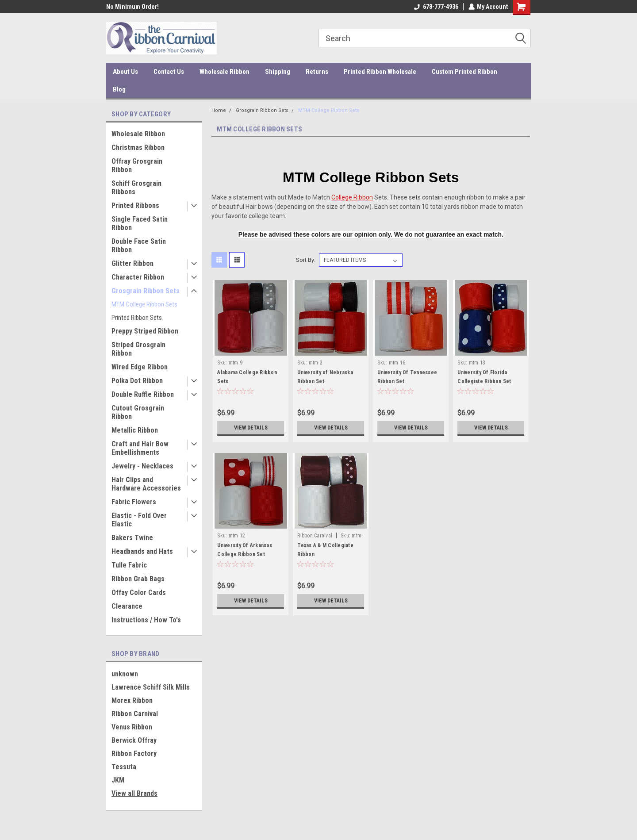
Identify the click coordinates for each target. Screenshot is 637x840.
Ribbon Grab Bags (138, 579)
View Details (251, 428)
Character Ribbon (138, 277)
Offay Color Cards (139, 593)
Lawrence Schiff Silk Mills (151, 687)
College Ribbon (352, 197)
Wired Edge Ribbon (140, 367)
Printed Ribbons (135, 205)
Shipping (278, 72)
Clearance (127, 606)
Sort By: (306, 260)
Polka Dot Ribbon (137, 381)
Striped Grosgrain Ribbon (138, 349)
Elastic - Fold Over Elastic (139, 520)
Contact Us (169, 72)
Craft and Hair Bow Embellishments (140, 448)
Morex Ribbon (132, 700)
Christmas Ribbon (138, 148)
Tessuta (124, 767)
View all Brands (134, 793)
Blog (119, 89)
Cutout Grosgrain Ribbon (138, 412)
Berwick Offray (134, 740)
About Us (125, 72)
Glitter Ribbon (132, 263)
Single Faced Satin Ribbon (140, 223)
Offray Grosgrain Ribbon (137, 165)
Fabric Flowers (134, 502)
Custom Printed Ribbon (464, 72)
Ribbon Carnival (135, 714)
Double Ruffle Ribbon (143, 394)
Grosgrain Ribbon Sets (146, 291)
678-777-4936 (436, 7)
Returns (317, 72)
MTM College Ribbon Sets (144, 304)
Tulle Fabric (129, 565)
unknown (125, 674)
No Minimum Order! (132, 7)
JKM (118, 780)
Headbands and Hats (142, 551)
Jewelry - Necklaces (142, 466)
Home (219, 110)
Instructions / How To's (146, 620)
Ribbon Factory (134, 754)
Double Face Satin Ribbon (139, 245)
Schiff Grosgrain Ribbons (136, 188)
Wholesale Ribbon (224, 72)
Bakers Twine (132, 538)
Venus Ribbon (132, 727)
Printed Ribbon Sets (137, 318)
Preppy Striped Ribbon (145, 331)
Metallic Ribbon (135, 430)
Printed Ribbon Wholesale (380, 72)
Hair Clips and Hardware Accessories (146, 484)
